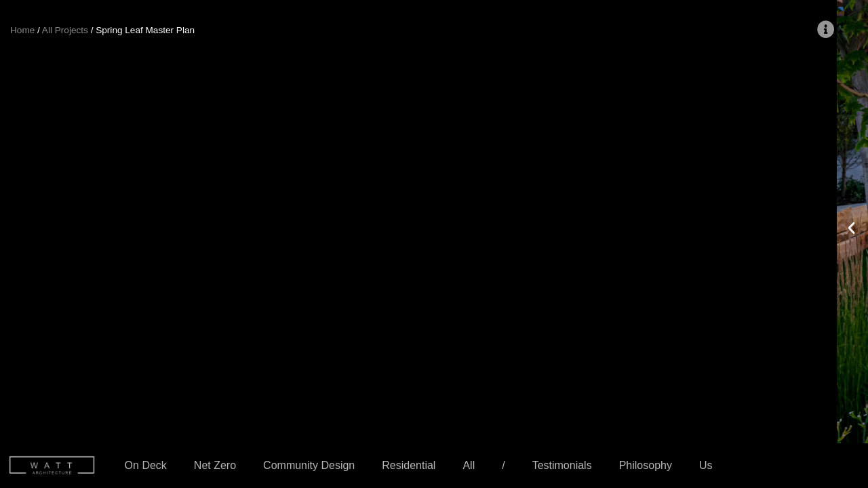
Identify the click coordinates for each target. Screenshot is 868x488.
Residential (409, 465)
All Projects (65, 30)
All (469, 465)
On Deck (146, 465)
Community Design (309, 465)
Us (706, 465)
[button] (15, 227)
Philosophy (646, 465)
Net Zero (215, 465)
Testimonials (562, 465)
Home (22, 30)
